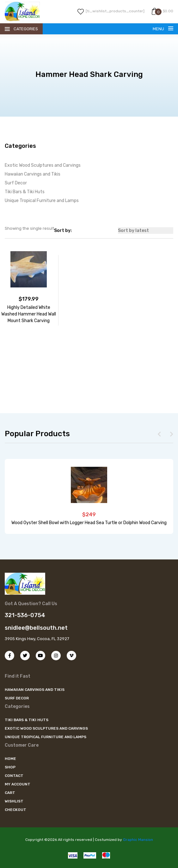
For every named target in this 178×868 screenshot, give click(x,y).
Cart (10, 793)
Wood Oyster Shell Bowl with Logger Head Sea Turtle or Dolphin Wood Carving (89, 523)
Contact (14, 776)
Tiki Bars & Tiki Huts (25, 192)
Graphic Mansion (138, 840)
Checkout (15, 810)
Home (10, 759)
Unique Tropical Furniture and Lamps (42, 201)
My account (18, 784)
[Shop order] (146, 231)
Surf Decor (16, 183)
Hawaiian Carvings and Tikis (33, 174)
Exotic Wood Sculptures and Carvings (43, 165)
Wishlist (14, 801)
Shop (10, 767)
